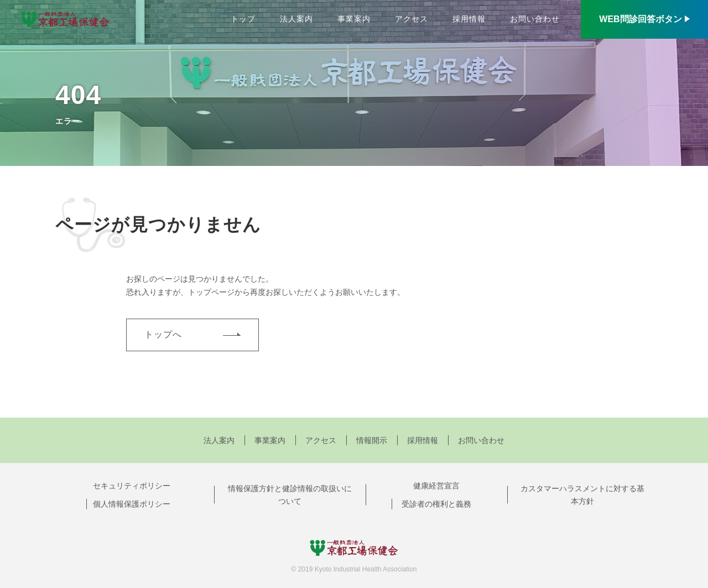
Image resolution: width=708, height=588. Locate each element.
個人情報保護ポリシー (132, 504)
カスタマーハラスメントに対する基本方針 (582, 495)
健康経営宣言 (436, 486)
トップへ (163, 334)
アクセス (412, 19)
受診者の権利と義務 (436, 504)
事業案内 (354, 19)
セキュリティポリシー (132, 486)
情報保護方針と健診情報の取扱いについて (290, 495)
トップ (243, 19)
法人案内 (296, 19)
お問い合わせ (535, 19)
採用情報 (469, 19)
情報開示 (372, 440)
